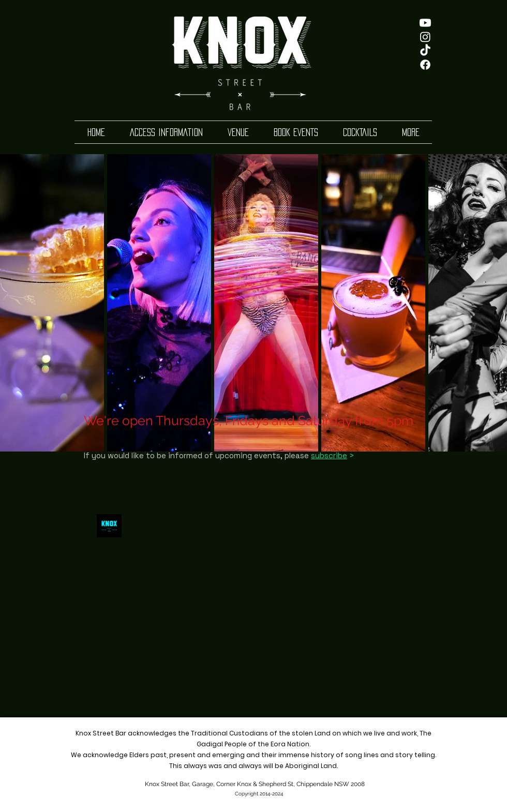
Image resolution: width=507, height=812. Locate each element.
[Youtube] (425, 23)
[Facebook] (425, 65)
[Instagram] (425, 37)
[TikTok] (425, 51)
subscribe (329, 455)
